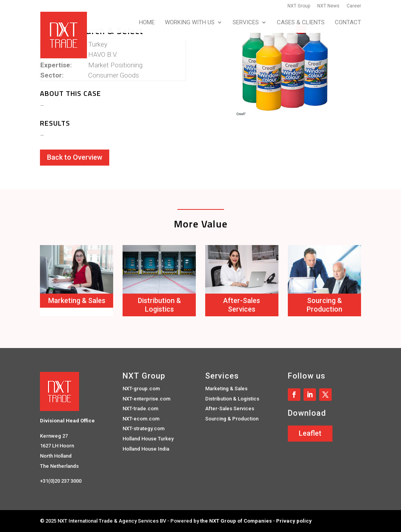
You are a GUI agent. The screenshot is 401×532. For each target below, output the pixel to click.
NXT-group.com (141, 389)
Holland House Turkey (148, 439)
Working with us (190, 23)
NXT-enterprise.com (146, 399)
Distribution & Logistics (159, 305)
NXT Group (299, 6)
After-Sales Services (242, 305)
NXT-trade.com (140, 408)
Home (147, 23)
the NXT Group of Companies (236, 521)
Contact (348, 23)
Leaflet (310, 433)
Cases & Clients (301, 23)
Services (246, 23)
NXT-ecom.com (141, 419)
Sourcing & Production (324, 305)
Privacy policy (294, 521)
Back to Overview (75, 157)
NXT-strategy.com (144, 428)
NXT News (328, 6)
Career (354, 6)
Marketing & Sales (77, 300)
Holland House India (146, 449)
